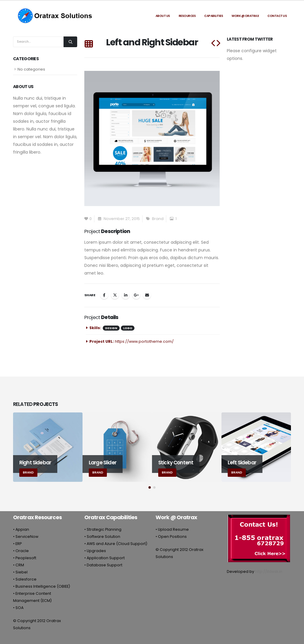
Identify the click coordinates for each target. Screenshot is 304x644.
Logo (128, 328)
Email (147, 295)
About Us (163, 16)
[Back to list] (89, 44)
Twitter (115, 295)
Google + (136, 295)
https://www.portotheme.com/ (144, 341)
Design (111, 328)
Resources (187, 16)
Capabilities (214, 16)
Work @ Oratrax (245, 16)
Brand (158, 219)
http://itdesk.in (269, 572)
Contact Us (277, 16)
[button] (150, 487)
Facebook (104, 295)
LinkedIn (126, 295)
